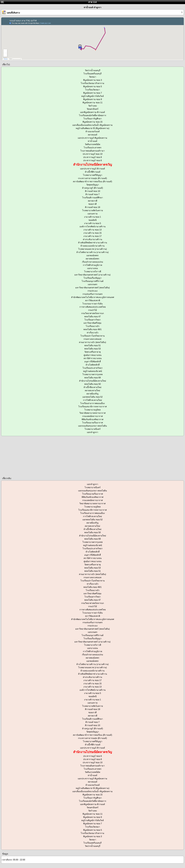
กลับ (2, 2)
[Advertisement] (77, 456)
